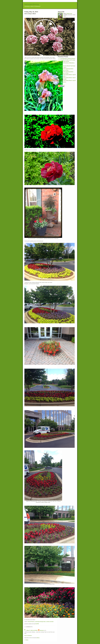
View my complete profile (63, 53)
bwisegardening (32, 4)
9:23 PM (37, 624)
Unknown (42, 630)
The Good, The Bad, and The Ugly (68, 60)
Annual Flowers (31, 622)
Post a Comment (28, 635)
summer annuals (50, 622)
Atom (38, 638)
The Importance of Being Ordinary (68, 58)
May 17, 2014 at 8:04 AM (32, 630)
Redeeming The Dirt (65, 61)
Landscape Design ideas (40, 622)
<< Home (26, 640)
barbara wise (69, 13)
